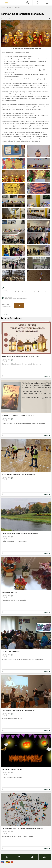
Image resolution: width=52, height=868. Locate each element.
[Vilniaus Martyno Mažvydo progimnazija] (6, 3)
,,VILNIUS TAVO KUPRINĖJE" (11, 651)
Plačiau (46, 376)
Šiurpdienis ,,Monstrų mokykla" (12, 769)
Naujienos (10, 8)
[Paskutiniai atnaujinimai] (28, 3)
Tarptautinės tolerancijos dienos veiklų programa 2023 (20, 356)
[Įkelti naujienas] (18, 3)
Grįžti (6, 315)
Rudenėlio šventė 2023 (10, 592)
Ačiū (18, 306)
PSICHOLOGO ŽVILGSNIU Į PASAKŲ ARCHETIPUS (18, 415)
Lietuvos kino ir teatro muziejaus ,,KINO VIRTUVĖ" (19, 710)
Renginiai (17, 8)
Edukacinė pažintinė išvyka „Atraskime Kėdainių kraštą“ (20, 533)
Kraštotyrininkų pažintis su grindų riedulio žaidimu (19, 474)
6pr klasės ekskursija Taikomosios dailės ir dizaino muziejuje (23, 828)
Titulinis (3, 8)
